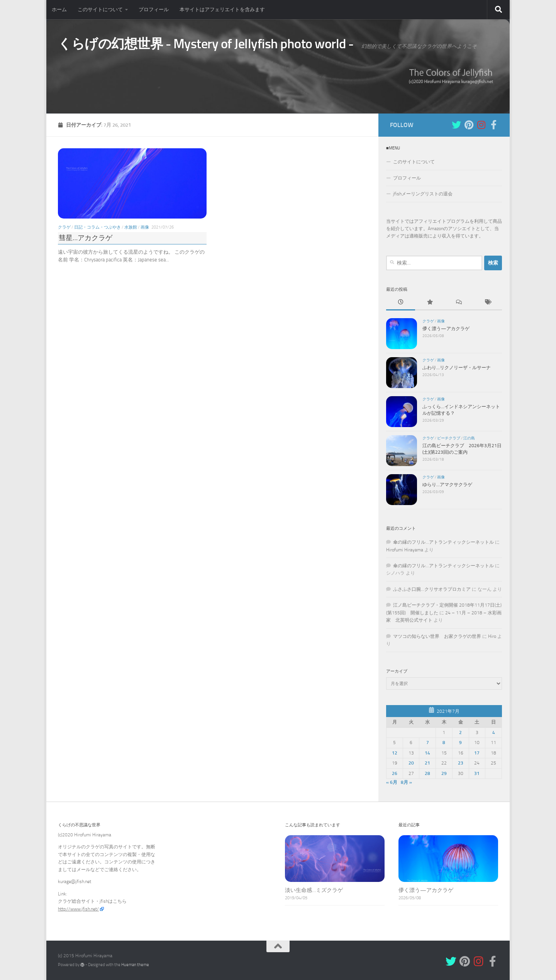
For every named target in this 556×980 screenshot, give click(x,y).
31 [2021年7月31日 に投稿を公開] (477, 773)
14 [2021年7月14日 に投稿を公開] (427, 753)
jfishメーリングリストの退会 (423, 194)
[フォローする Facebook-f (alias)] (493, 124)
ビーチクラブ (449, 438)
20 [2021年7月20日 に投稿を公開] (411, 763)
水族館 (131, 227)
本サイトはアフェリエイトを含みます (222, 9)
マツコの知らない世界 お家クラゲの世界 (437, 636)
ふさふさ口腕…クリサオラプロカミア (432, 589)
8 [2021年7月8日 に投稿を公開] (444, 743)
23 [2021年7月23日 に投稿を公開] (461, 763)
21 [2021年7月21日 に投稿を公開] (427, 763)
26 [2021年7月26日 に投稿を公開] (395, 773)
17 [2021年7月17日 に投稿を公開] (477, 753)
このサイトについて (100, 9)
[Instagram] (481, 124)
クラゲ (64, 227)
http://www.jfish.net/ (78, 909)
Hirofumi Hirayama (405, 549)
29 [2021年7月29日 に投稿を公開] (444, 773)
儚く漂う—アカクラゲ (446, 328)
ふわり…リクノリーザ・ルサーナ (457, 367)
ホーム (59, 9)
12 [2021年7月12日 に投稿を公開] (395, 753)
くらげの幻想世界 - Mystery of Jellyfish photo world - (206, 44)
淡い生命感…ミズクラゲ (314, 890)
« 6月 (392, 782)
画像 (145, 227)
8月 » (406, 782)
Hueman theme (135, 965)
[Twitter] (456, 124)
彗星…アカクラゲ (86, 238)
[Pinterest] (469, 124)
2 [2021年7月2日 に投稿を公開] (460, 732)
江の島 (469, 438)
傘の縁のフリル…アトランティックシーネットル (443, 542)
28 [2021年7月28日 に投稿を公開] (427, 773)
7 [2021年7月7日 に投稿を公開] (428, 743)
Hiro (492, 636)
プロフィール (154, 9)
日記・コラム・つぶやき (97, 227)
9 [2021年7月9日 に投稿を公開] (460, 743)
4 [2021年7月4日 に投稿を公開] (494, 732)
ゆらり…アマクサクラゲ (447, 484)
